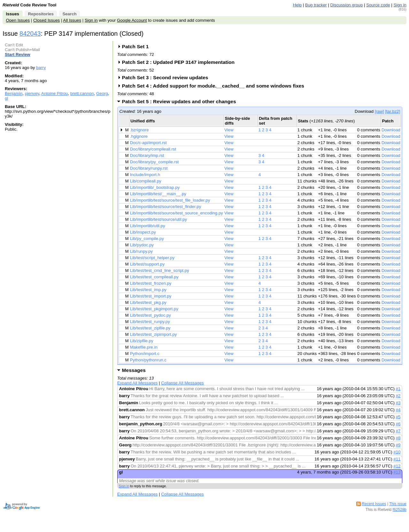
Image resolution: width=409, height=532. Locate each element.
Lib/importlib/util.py (148, 226)
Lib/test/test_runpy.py (150, 322)
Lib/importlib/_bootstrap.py (155, 187)
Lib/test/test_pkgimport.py (154, 309)
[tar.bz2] (393, 111)
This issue (398, 504)
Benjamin (14, 93)
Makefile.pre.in (144, 347)
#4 (398, 410)
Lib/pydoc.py (142, 245)
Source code (378, 5)
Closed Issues (46, 20)
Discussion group (347, 5)
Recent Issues (374, 504)
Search (69, 14)
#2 (398, 396)
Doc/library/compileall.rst (153, 149)
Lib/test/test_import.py (151, 296)
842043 (30, 34)
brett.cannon (82, 93)
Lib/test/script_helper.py (152, 258)
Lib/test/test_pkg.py (148, 302)
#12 (397, 466)
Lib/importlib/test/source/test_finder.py (166, 207)
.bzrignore (139, 130)
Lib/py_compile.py (147, 239)
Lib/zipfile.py (142, 341)
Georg (102, 93)
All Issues (72, 20)
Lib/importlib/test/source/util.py (158, 219)
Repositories (41, 14)
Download (391, 130)
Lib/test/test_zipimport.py (154, 334)
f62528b (400, 510)
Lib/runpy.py (141, 251)
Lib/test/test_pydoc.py (150, 315)
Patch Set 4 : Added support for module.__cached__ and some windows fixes (215, 86)
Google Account (132, 20)
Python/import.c (145, 354)
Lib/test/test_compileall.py (154, 277)
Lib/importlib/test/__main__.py (158, 194)
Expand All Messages (138, 383)
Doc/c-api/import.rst (148, 143)
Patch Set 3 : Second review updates (167, 77)
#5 (398, 417)
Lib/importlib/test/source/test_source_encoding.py (177, 213)
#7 (398, 431)
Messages (134, 370)
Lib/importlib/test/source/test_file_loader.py (170, 200)
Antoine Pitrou (54, 93)
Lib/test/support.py (147, 264)
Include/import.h (145, 175)
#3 (398, 403)
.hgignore (139, 136)
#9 (398, 445)
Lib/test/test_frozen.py (151, 283)
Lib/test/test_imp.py (148, 290)
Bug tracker (316, 5)
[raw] (379, 111)
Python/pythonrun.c (148, 360)
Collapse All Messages (182, 383)
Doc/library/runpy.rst (149, 168)
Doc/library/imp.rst (147, 155)
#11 (397, 459)
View (229, 130)
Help (297, 5)
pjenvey (32, 93)
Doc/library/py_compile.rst (154, 162)
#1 (398, 389)
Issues (13, 14)
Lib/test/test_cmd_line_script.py (160, 270)
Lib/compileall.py (146, 181)
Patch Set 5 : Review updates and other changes (181, 101)
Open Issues (18, 20)
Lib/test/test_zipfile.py (150, 328)
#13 (397, 472)
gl (6, 98)
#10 (397, 452)
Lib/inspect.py (143, 232)
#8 (398, 438)
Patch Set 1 (138, 46)
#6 (398, 424)
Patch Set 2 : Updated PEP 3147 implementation (180, 62)
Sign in (400, 5)
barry (41, 68)
